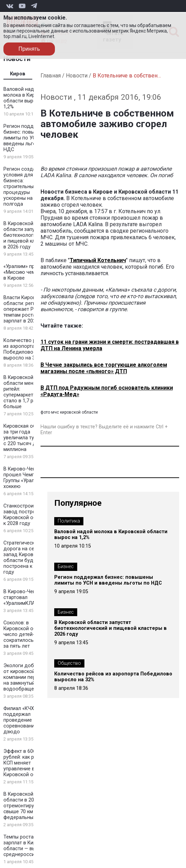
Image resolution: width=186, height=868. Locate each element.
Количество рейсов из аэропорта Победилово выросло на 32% (27, 349)
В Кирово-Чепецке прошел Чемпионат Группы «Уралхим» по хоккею (28, 478)
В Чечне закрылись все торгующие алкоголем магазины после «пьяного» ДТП (104, 368)
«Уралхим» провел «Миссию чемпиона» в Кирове (28, 272)
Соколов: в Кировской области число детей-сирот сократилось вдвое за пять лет (27, 634)
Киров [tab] (18, 74)
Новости (77, 76)
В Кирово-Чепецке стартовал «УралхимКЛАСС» (25, 597)
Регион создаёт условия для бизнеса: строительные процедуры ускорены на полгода (22, 187)
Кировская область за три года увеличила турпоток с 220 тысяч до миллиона (27, 438)
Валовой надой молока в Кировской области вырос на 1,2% (28, 98)
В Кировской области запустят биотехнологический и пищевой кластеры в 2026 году (28, 235)
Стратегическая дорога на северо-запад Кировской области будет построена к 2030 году (25, 558)
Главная (51, 76)
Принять (29, 49)
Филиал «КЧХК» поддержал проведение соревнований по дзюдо (24, 720)
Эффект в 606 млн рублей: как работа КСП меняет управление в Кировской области (27, 763)
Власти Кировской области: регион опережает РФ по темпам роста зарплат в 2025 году (27, 309)
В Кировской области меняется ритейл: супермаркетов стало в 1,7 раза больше (25, 392)
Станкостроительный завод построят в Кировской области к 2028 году (28, 515)
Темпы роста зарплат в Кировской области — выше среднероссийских (28, 846)
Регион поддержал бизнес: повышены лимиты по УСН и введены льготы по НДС (26, 138)
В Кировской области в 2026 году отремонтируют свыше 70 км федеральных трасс (27, 806)
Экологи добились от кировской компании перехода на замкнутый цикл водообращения (27, 677)
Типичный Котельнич (98, 260)
